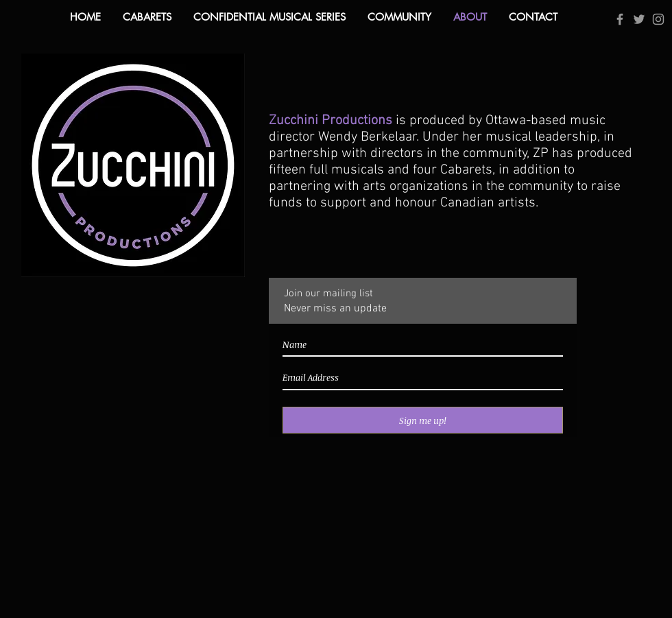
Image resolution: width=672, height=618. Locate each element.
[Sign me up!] (423, 420)
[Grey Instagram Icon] (658, 19)
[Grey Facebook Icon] (620, 19)
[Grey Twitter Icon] (639, 19)
